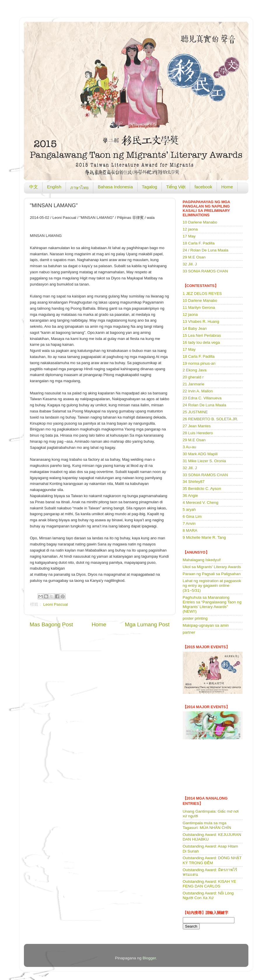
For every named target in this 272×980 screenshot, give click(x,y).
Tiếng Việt (176, 187)
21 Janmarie (194, 384)
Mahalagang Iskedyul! (202, 560)
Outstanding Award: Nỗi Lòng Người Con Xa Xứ (208, 895)
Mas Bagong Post (51, 624)
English (54, 187)
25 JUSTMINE (195, 412)
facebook (203, 187)
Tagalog (150, 187)
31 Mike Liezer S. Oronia (205, 461)
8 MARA (190, 530)
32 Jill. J (190, 264)
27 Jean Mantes (197, 426)
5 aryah (189, 510)
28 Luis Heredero (198, 433)
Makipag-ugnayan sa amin (206, 625)
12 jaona (190, 229)
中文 (34, 187)
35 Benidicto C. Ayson (202, 489)
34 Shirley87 (194, 482)
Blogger (149, 958)
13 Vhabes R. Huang (201, 321)
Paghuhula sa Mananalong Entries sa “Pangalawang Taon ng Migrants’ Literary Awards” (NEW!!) (212, 605)
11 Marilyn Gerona (199, 308)
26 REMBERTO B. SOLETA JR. (211, 419)
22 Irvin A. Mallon (198, 391)
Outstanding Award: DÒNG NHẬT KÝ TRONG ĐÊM (212, 860)
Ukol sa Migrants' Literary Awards (212, 567)
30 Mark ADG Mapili (200, 454)
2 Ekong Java (195, 370)
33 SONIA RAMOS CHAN (205, 271)
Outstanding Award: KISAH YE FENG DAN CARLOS (209, 884)
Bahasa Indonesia (115, 187)
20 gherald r (193, 377)
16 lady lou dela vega (201, 342)
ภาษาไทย (79, 188)
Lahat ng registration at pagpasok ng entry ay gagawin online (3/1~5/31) (212, 585)
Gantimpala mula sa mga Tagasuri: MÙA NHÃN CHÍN (207, 825)
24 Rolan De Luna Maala (205, 405)
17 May (189, 236)
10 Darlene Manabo (200, 222)
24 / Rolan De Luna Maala (206, 250)
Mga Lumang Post (147, 624)
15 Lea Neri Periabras (202, 335)
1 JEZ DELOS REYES (202, 294)
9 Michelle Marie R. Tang (204, 537)
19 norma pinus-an (199, 363)
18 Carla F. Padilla (199, 243)
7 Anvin (189, 523)
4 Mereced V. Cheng (201, 503)
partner (189, 632)
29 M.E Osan (194, 257)
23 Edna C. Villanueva (202, 398)
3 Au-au (190, 447)
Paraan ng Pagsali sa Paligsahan (212, 574)
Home (227, 187)
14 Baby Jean (195, 328)
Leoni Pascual (56, 604)
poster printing (195, 618)
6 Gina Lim (192, 516)
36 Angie (191, 496)
